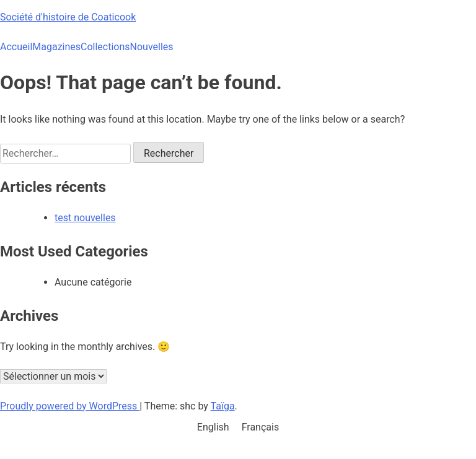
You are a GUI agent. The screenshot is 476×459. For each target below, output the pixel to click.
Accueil (16, 47)
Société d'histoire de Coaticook (68, 17)
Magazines (56, 47)
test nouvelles (85, 218)
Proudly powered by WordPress (70, 406)
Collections (105, 47)
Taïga (223, 406)
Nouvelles (152, 47)
